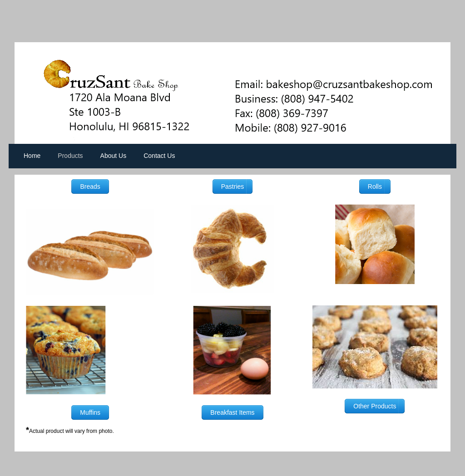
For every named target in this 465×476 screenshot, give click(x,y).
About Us (114, 156)
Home (32, 156)
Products (70, 156)
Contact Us (159, 156)
